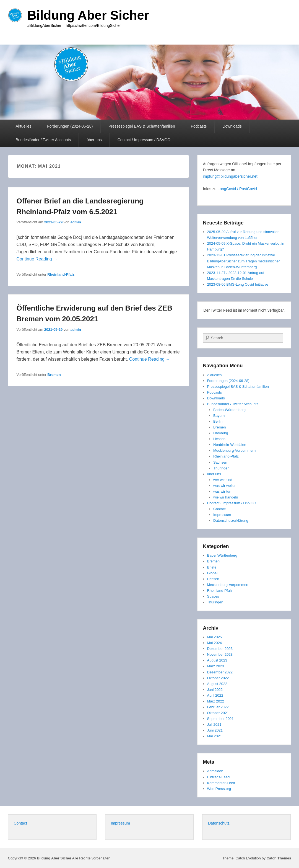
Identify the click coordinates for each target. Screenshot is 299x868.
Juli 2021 (214, 724)
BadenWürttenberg (222, 555)
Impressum (222, 515)
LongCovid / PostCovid (237, 189)
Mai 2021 (214, 736)
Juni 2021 (215, 730)
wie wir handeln (226, 497)
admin (76, 222)
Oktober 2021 (218, 713)
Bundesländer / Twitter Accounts (43, 140)
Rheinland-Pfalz (61, 274)
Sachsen (220, 462)
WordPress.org (219, 789)
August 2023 (217, 660)
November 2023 (220, 654)
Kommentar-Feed (221, 783)
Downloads (232, 126)
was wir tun (222, 491)
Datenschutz (219, 823)
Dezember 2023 (220, 649)
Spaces (213, 596)
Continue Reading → (37, 259)
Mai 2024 (214, 643)
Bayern (219, 416)
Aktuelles (24, 126)
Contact (219, 509)
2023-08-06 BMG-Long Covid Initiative (238, 284)
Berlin (218, 421)
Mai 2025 (214, 637)
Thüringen (221, 468)
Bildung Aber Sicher (88, 15)
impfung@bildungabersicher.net (230, 176)
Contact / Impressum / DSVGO (144, 140)
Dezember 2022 (220, 672)
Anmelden (215, 771)
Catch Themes (279, 858)
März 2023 (216, 666)
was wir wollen (225, 486)
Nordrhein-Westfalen (230, 445)
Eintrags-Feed (219, 777)
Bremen (54, 375)
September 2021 (220, 719)
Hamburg (221, 433)
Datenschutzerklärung (231, 520)
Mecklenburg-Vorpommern (234, 450)
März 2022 (216, 701)
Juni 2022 (215, 690)
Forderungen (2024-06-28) (70, 126)
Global (212, 573)
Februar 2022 (218, 707)
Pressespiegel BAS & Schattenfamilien (142, 126)
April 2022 (215, 695)
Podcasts (199, 126)
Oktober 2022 (218, 678)
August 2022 (217, 684)
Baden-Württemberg (229, 410)
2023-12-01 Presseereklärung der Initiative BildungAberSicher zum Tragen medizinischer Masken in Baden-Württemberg (244, 261)
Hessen (219, 439)
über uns (94, 140)
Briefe (212, 567)
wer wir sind (223, 480)
